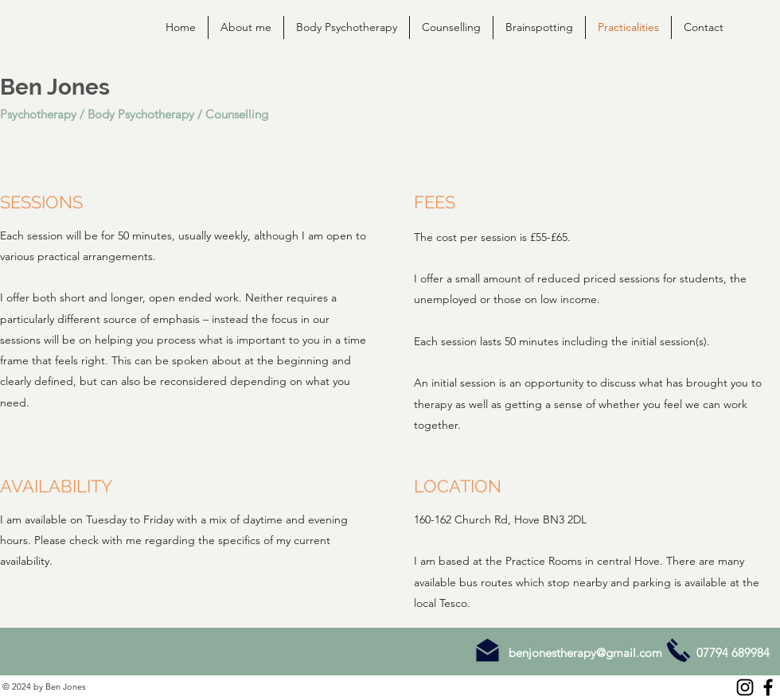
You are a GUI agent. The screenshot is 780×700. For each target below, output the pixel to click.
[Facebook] (768, 687)
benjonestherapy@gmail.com (585, 653)
